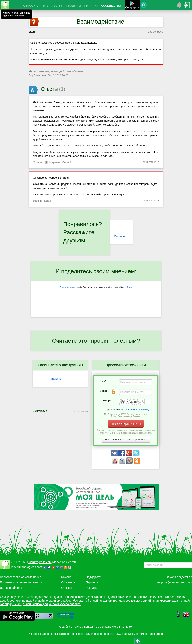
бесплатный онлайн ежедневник (95, 601)
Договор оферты (11, 588)
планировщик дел (129, 601)
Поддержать (94, 577)
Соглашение (127, 409)
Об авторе (68, 582)
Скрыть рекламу (80, 411)
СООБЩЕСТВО (111, 6)
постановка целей (144, 597)
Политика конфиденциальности (21, 582)
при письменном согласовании (142, 634)
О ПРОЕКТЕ (31, 6)
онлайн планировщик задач (161, 601)
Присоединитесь (68, 287)
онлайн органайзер (59, 601)
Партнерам (93, 582)
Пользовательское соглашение (21, 577)
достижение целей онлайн (27, 601)
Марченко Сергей (58, 162)
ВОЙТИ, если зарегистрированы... (126, 440)
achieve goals (84, 597)
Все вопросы (156, 32)
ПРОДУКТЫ (74, 6)
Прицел (69, 597)
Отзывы (66, 588)
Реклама (92, 588)
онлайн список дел (35, 604)
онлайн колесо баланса (65, 604)
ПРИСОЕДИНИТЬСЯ (126, 424)
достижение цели (120, 597)
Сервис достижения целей (44, 597)
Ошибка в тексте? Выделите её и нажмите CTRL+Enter (96, 627)
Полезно (119, 236)
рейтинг (129, 287)
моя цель (100, 597)
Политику (143, 409)
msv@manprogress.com (27, 567)
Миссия (66, 577)
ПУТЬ (45, 6)
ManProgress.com (40, 562)
